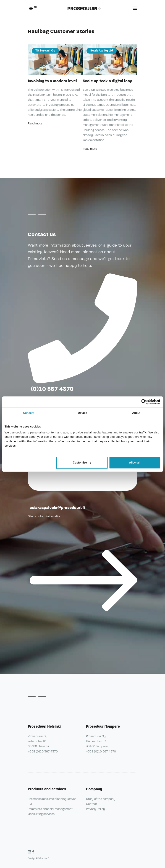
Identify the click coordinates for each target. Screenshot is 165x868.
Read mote (35, 124)
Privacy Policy (96, 809)
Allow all (135, 463)
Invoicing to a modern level (52, 81)
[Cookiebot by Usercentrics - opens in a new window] (140, 402)
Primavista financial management (50, 809)
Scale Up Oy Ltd (102, 51)
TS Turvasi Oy (45, 51)
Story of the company (101, 799)
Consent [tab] (29, 413)
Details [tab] (82, 413)
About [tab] (136, 413)
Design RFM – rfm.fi (39, 858)
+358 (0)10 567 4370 (43, 752)
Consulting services (41, 814)
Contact (92, 804)
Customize (82, 463)
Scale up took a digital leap (107, 81)
